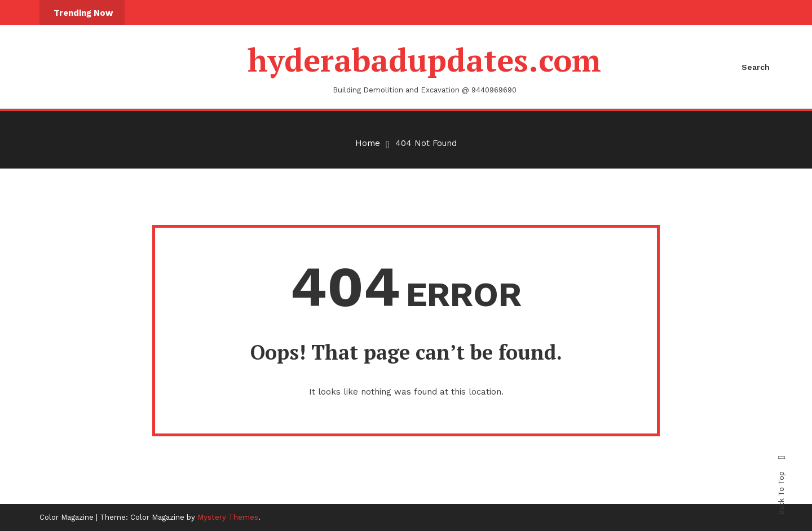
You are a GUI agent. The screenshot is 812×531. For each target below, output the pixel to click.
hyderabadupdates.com (424, 60)
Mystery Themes (228, 517)
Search (756, 67)
